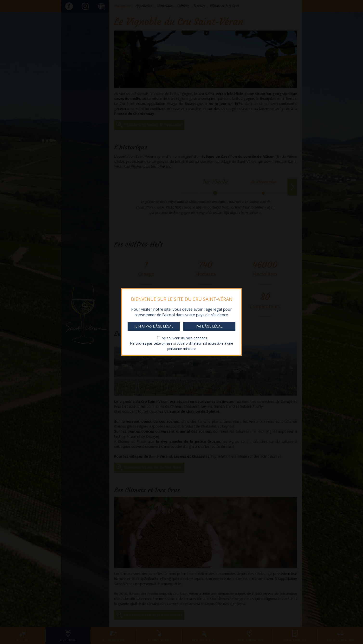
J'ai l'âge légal (209, 326)
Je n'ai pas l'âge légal (154, 326)
